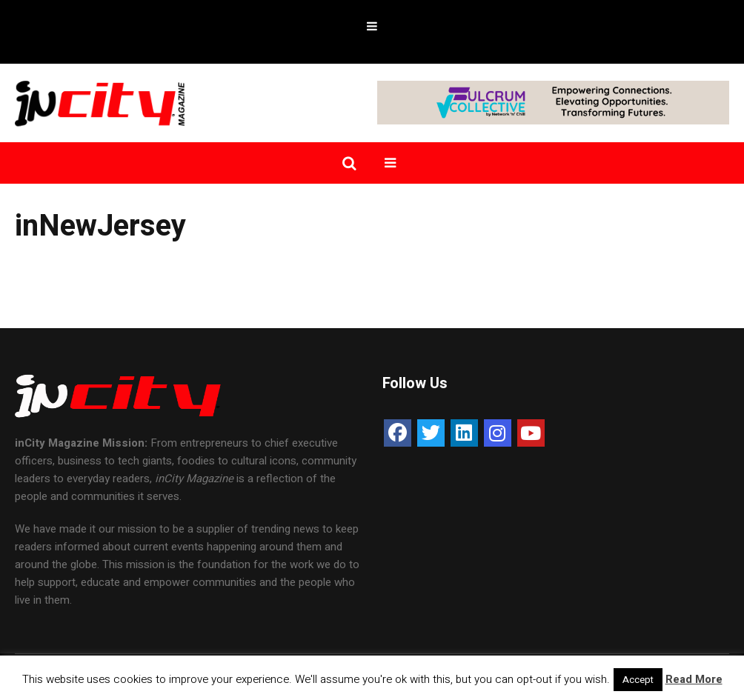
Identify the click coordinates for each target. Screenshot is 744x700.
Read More (694, 679)
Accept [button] (638, 680)
